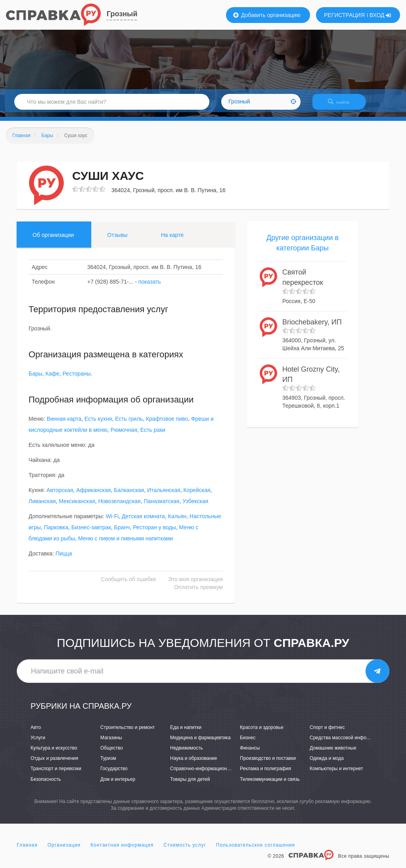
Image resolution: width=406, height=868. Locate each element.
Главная (27, 850)
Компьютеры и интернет (336, 774)
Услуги (38, 742)
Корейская (197, 495)
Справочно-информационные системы (213, 774)
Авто (36, 732)
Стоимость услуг (185, 850)
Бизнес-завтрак (91, 532)
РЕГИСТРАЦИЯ (344, 15)
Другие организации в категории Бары (303, 248)
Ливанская (42, 506)
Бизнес (248, 742)
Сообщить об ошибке (129, 584)
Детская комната (143, 521)
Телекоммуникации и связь (270, 784)
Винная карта (64, 424)
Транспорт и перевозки (56, 774)
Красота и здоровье (262, 732)
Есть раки (153, 435)
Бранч (122, 532)
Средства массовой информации (346, 742)
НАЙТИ (343, 105)
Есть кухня (98, 424)
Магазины (111, 742)
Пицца (64, 559)
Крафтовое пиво (167, 424)
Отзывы (117, 240)
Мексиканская (77, 506)
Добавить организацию (267, 15)
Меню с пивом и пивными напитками (125, 544)
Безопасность (46, 784)
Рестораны (77, 379)
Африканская (93, 495)
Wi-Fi (112, 521)
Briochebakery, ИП (312, 327)
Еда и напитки (186, 732)
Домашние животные (333, 753)
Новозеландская (120, 506)
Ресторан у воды (154, 532)
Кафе (53, 379)
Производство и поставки (268, 763)
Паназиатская (161, 506)
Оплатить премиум (198, 592)
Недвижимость (187, 753)
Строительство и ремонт (127, 732)
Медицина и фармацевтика (200, 742)
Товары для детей (190, 784)
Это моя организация (195, 584)
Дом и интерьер (118, 784)
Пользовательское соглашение (256, 850)
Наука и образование (193, 763)
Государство (114, 774)
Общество (112, 753)
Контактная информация (122, 850)
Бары (35, 379)
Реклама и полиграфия (265, 774)
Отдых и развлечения (54, 763)
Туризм (108, 763)
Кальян (177, 521)
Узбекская (195, 506)
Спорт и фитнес (327, 732)
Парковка (56, 532)
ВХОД (380, 15)
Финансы (250, 753)
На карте (172, 240)
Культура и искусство (54, 753)
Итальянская (164, 495)
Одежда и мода (327, 763)
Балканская (129, 495)
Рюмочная (124, 435)
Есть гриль (129, 424)
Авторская (60, 495)
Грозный (122, 14)
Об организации (53, 240)
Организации (64, 850)
